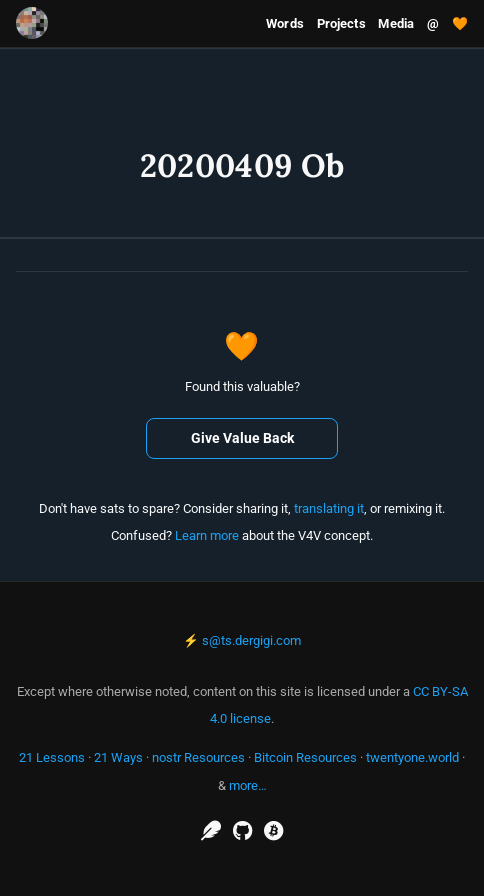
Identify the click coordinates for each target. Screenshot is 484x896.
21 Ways (118, 757)
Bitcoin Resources (305, 757)
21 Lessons (52, 757)
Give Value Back (242, 438)
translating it (329, 508)
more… (248, 785)
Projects (341, 23)
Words (285, 23)
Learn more (207, 535)
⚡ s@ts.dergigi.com (242, 640)
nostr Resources (198, 757)
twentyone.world (412, 757)
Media (396, 23)
